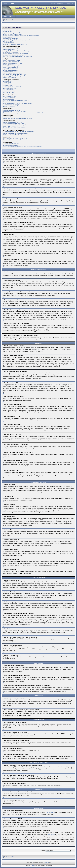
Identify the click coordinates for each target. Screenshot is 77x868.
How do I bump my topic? (9, 77)
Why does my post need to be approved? (14, 76)
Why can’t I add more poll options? (12, 66)
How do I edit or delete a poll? (11, 67)
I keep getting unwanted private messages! (14, 112)
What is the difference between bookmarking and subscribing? (19, 132)
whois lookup (51, 834)
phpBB (32, 865)
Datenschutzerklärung (57, 4)
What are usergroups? (9, 99)
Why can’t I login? (7, 31)
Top (4, 163)
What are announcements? (10, 88)
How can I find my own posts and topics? (14, 128)
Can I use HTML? (7, 83)
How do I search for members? (11, 126)
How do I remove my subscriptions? (12, 135)
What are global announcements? (12, 87)
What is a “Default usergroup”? (11, 105)
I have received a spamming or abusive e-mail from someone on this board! (23, 113)
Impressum (70, 4)
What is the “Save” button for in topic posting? (15, 74)
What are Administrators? (9, 96)
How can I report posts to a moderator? (13, 73)
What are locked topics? (9, 91)
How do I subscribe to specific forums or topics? (15, 133)
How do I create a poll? (9, 65)
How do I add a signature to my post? (13, 63)
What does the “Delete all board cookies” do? (15, 44)
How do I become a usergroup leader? (13, 102)
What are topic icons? (8, 92)
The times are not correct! (10, 49)
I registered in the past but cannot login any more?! (16, 40)
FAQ (13, 4)
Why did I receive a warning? (10, 72)
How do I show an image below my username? (15, 54)
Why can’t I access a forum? (10, 69)
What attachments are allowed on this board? (15, 138)
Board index (10, 20)
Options (11, 16)
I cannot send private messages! (11, 110)
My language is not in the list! (10, 52)
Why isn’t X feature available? (11, 145)
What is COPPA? (7, 41)
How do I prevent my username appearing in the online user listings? (21, 36)
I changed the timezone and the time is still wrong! (16, 51)
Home (6, 4)
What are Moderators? (9, 98)
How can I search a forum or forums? (13, 122)
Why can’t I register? (8, 43)
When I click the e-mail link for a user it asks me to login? (18, 56)
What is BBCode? (7, 81)
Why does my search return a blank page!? (14, 125)
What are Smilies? (8, 84)
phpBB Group (51, 812)
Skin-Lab (47, 863)
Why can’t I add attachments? (11, 70)
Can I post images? (8, 85)
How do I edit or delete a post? (11, 62)
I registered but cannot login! (10, 38)
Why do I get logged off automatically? (13, 34)
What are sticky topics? (9, 90)
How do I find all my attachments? (12, 140)
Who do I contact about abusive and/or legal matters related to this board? (22, 147)
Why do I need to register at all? (11, 33)
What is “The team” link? (9, 106)
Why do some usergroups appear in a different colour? (17, 103)
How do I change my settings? (11, 48)
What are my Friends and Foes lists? (12, 117)
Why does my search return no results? (13, 124)
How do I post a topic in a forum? (11, 60)
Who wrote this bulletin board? (11, 144)
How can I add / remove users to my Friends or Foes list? (18, 118)
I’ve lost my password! (9, 37)
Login (5, 16)
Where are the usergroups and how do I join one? (16, 101)
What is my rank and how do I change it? (14, 55)
